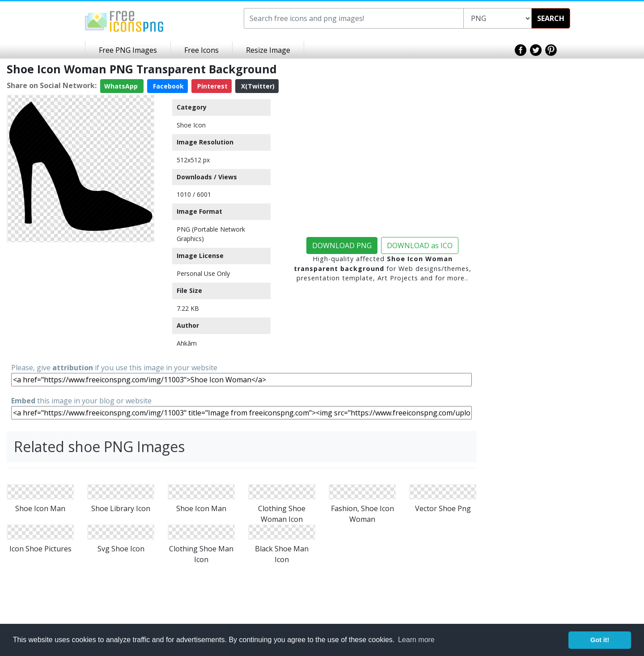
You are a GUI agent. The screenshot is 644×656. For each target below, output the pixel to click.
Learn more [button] (416, 640)
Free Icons (201, 50)
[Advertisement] (80, 302)
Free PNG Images (128, 50)
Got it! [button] (600, 640)
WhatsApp (122, 86)
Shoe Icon (191, 125)
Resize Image (268, 50)
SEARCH (551, 18)
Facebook (167, 86)
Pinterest (212, 86)
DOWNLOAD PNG (342, 245)
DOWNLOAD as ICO (420, 245)
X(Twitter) (257, 86)
